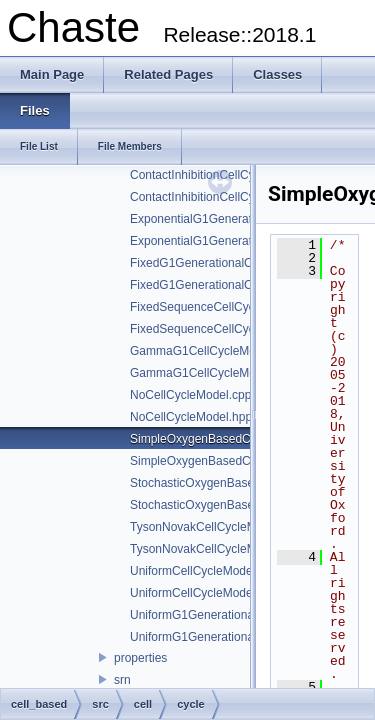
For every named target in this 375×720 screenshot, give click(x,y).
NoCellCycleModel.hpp (191, 417)
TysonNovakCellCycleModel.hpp (216, 549)
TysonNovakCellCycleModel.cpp (216, 527)
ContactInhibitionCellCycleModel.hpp (228, 197)
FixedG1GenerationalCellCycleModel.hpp (240, 285)
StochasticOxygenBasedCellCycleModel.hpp (248, 505)
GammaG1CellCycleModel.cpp (212, 351)
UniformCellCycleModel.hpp (204, 593)
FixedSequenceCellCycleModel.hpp (225, 329)
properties (140, 658)
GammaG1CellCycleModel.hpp (212, 373)
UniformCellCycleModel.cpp (204, 571)
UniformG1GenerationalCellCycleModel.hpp (246, 637)
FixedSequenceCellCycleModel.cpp (224, 307)
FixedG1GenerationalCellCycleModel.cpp (240, 263)
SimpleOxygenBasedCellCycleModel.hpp (239, 461)
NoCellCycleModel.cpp (190, 395)
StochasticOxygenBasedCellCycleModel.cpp (248, 483)
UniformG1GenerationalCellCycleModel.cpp (246, 615)
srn (122, 680)
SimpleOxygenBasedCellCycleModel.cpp (239, 439)
